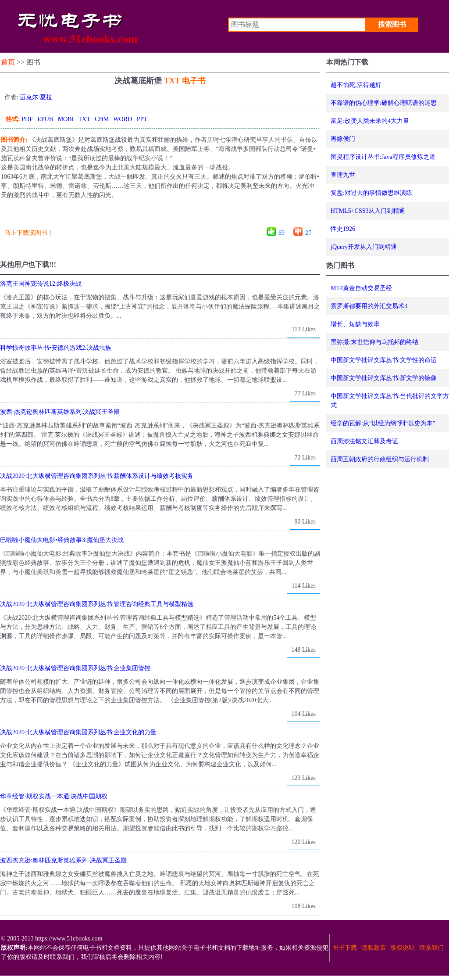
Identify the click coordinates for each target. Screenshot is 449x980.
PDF (27, 119)
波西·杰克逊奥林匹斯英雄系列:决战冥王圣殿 (60, 412)
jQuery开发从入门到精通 (364, 247)
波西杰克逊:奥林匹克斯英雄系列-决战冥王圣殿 (63, 860)
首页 (8, 62)
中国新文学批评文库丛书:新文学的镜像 (384, 378)
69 (282, 233)
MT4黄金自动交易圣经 (361, 288)
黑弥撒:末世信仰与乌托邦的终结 (374, 342)
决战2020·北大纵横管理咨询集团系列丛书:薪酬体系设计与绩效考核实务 (97, 476)
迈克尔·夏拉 (36, 97)
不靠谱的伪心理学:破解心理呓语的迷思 (384, 103)
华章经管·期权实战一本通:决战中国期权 (54, 796)
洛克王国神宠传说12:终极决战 (41, 284)
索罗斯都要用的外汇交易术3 (369, 306)
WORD (123, 119)
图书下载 (345, 948)
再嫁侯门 (343, 139)
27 (308, 233)
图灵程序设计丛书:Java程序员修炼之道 (383, 157)
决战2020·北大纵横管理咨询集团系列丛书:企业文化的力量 (78, 732)
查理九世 (343, 175)
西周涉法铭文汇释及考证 (364, 441)
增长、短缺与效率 (355, 324)
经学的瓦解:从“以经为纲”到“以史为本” (383, 423)
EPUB (45, 119)
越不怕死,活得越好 (356, 85)
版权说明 (403, 948)
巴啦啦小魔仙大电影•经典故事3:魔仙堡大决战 (62, 540)
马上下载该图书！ (29, 233)
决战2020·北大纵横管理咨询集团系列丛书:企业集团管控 (75, 668)
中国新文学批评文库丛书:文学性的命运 (384, 360)
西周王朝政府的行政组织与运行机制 (380, 459)
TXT (84, 119)
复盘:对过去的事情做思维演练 (371, 193)
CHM (102, 119)
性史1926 (343, 229)
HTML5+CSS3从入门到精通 (368, 211)
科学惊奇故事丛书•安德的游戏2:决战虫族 (56, 348)
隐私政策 (374, 948)
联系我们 (431, 948)
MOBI (66, 119)
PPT (142, 119)
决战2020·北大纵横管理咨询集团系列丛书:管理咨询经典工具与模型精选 (97, 604)
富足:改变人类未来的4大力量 (370, 121)
